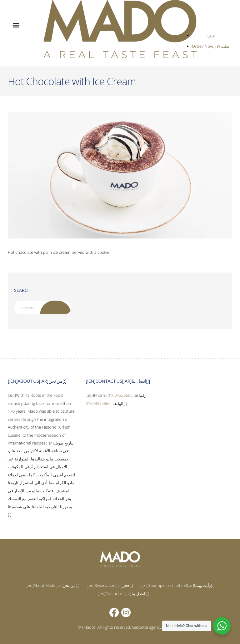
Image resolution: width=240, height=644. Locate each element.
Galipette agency (147, 627)
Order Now (203, 46)
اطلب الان (222, 46)
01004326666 (121, 396)
